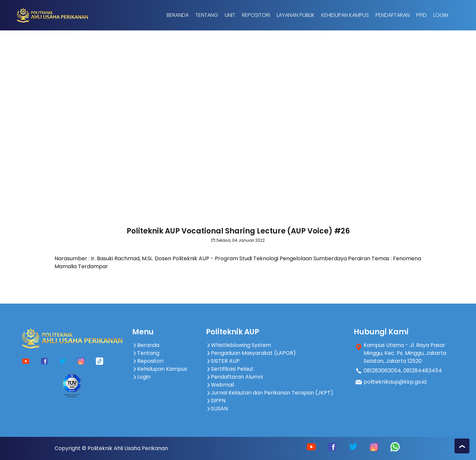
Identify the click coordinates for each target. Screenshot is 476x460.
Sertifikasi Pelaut (230, 369)
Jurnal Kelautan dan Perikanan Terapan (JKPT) (270, 393)
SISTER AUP (223, 361)
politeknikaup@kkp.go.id (395, 382)
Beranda (178, 15)
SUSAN (217, 409)
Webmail (220, 385)
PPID (421, 15)
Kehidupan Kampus (345, 15)
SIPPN (216, 401)
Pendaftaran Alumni (234, 377)
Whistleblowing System (238, 345)
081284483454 (423, 371)
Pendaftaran (393, 15)
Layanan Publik (296, 15)
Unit (230, 15)
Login (441, 15)
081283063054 (382, 371)
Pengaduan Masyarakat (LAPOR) (251, 353)
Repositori (256, 15)
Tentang (207, 15)
